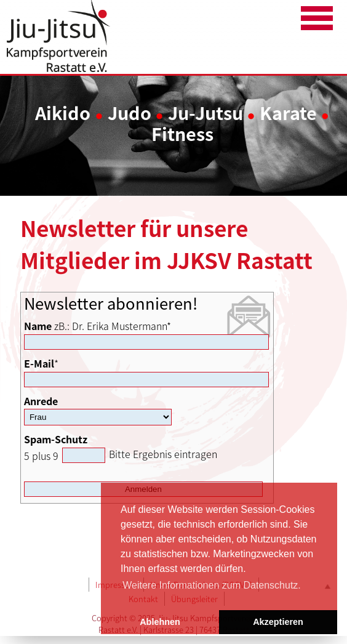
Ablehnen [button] (160, 622)
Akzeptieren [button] (278, 622)
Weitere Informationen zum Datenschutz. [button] (212, 585)
